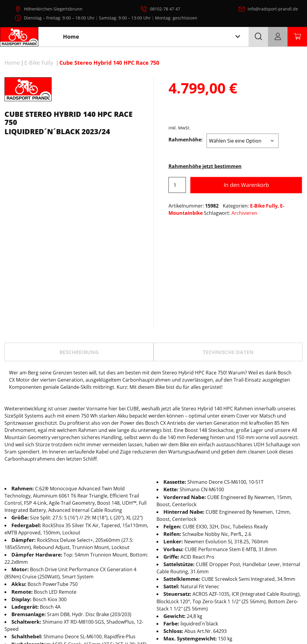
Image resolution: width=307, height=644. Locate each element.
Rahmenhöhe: (186, 140)
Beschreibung (79, 286)
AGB (287, 625)
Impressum (263, 625)
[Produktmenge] (177, 185)
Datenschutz (230, 625)
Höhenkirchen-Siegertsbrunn (53, 9)
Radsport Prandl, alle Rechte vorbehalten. (162, 628)
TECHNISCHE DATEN (228, 286)
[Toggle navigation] (238, 37)
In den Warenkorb (246, 185)
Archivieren (244, 213)
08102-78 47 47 (165, 9)
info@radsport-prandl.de (273, 9)
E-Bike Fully (39, 63)
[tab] (79, 286)
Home (12, 63)
